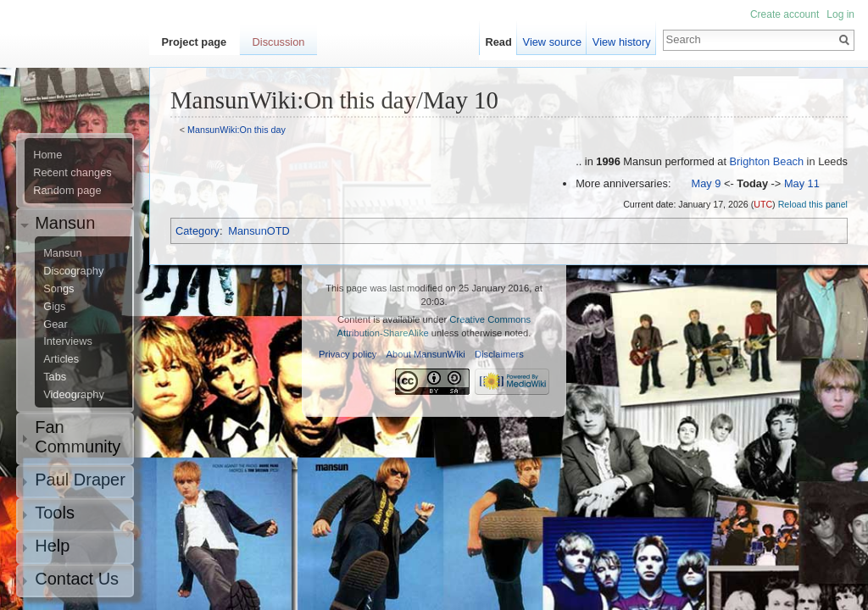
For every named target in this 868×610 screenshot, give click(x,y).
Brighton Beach (767, 161)
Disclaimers (499, 354)
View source (552, 42)
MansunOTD (259, 231)
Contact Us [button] (77, 579)
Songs (58, 289)
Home (47, 155)
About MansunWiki (426, 354)
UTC (763, 204)
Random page (67, 191)
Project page (194, 42)
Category (198, 231)
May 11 (802, 183)
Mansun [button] (65, 223)
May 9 (707, 183)
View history (622, 42)
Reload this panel (813, 204)
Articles (61, 359)
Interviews (68, 341)
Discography (73, 271)
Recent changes (72, 173)
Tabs (55, 377)
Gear (55, 324)
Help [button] (52, 546)
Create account (785, 14)
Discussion (279, 42)
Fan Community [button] (78, 437)
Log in (840, 14)
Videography (74, 395)
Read (499, 42)
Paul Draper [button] (80, 480)
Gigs (54, 307)
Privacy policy (348, 354)
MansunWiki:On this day (236, 130)
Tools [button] (55, 513)
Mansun (63, 253)
